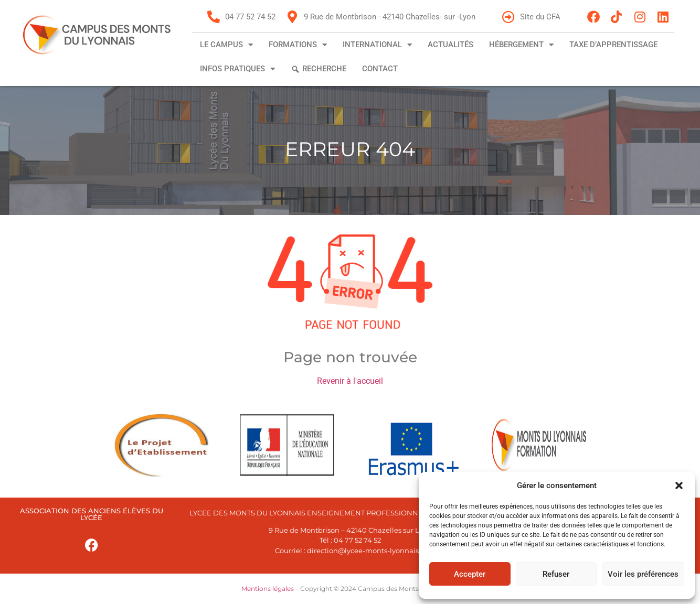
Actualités (450, 45)
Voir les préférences (643, 574)
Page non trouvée (350, 357)
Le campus (226, 45)
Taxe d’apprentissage (613, 45)
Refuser (556, 574)
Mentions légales (268, 589)
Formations (298, 45)
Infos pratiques (237, 69)
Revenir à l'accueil (350, 381)
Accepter (470, 574)
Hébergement (521, 45)
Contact (380, 69)
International (377, 45)
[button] (679, 486)
